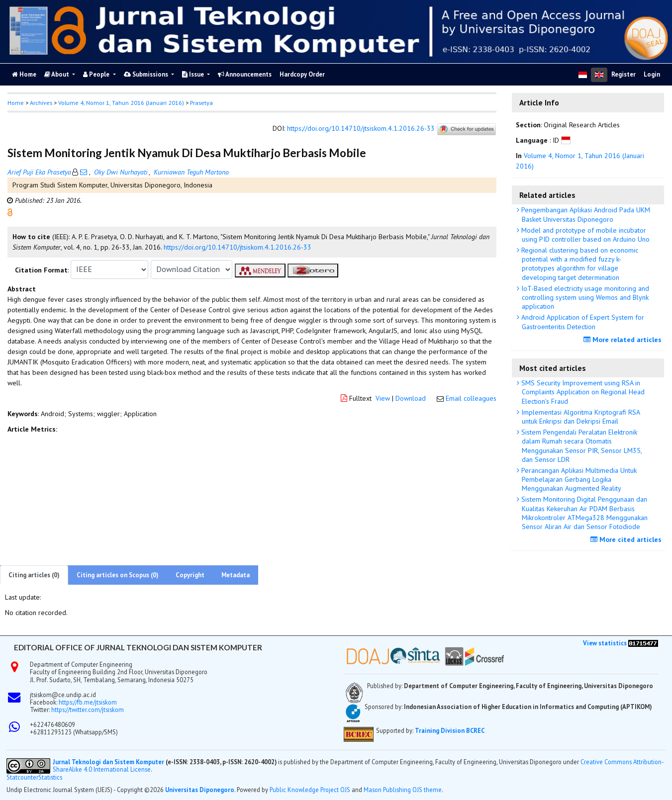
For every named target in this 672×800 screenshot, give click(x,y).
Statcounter (22, 777)
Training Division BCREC (450, 730)
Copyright (190, 575)
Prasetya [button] (201, 103)
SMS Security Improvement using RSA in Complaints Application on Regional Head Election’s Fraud (582, 392)
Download (411, 398)
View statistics (605, 643)
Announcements (245, 74)
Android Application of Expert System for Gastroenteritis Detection (582, 322)
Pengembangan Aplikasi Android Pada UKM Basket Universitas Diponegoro (585, 214)
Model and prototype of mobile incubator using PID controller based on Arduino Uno (584, 235)
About (57, 74)
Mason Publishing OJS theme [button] (403, 790)
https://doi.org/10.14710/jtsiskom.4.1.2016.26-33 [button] (238, 247)
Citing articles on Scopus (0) (118, 575)
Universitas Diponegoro (200, 790)
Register (624, 74)
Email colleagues (471, 398)
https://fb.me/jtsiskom (88, 702)
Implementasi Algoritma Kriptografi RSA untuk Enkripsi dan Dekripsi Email (580, 417)
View (383, 398)
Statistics (50, 777)
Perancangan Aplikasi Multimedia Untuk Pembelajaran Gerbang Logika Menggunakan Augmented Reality (578, 479)
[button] (10, 211)
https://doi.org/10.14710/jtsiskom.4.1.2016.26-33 (361, 128)
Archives (41, 103)
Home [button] (16, 103)
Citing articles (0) (34, 575)
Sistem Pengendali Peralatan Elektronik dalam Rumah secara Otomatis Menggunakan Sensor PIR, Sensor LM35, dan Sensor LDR (581, 446)
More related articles (624, 340)
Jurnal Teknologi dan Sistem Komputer (109, 762)
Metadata (236, 575)
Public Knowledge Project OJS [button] (310, 790)
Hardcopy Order (302, 74)
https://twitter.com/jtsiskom (88, 710)
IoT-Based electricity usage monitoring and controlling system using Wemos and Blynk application (584, 297)
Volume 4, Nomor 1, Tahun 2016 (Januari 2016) (121, 103)
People (97, 74)
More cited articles (627, 539)
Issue (194, 74)
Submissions (147, 74)
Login (652, 74)
